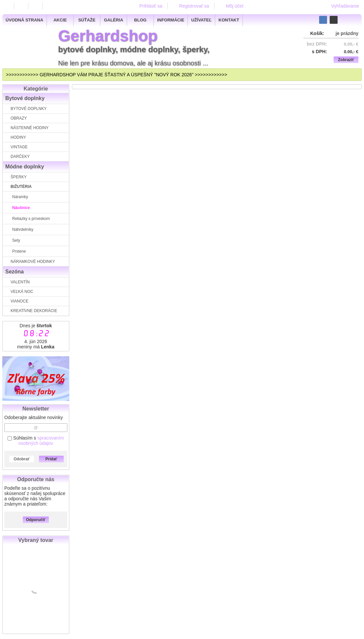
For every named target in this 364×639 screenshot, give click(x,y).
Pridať (51, 459)
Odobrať (21, 459)
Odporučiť (36, 520)
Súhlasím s (36, 441)
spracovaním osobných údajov (41, 441)
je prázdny (347, 33)
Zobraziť (346, 60)
